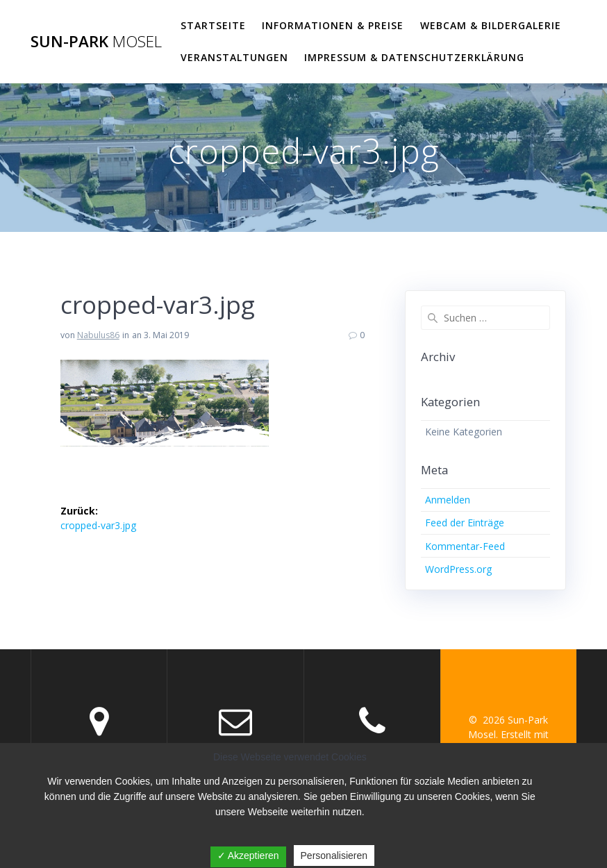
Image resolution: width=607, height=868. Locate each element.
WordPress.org (458, 569)
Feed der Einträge (465, 523)
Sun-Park (96, 42)
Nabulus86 (98, 335)
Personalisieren (334, 856)
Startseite (213, 25)
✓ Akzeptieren (248, 856)
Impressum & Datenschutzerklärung (414, 57)
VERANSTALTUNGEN (234, 57)
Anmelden (448, 500)
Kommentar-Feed (465, 546)
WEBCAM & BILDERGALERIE (491, 25)
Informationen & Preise (333, 25)
